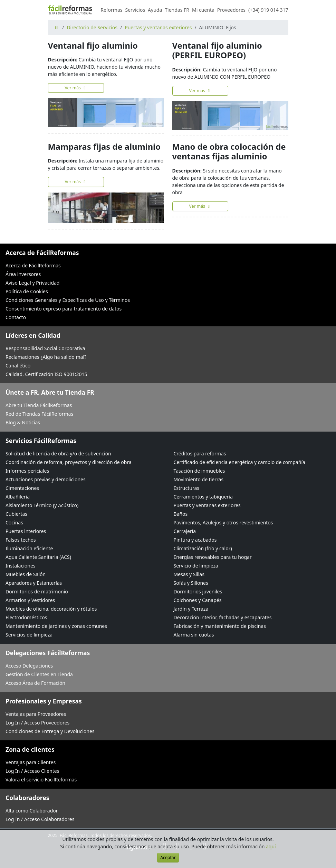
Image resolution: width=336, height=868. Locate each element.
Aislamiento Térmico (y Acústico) (42, 505)
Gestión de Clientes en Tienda (39, 674)
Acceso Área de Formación (35, 683)
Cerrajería (185, 531)
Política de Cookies (27, 291)
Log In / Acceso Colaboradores (40, 819)
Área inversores (23, 274)
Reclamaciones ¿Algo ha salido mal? (46, 357)
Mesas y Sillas (189, 574)
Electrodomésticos (26, 617)
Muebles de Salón (26, 574)
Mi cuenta (203, 10)
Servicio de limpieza (196, 566)
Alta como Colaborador (32, 811)
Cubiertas (16, 514)
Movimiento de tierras (199, 479)
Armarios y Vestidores (30, 600)
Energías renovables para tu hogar (213, 557)
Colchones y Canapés (198, 600)
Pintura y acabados (195, 540)
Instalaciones (21, 566)
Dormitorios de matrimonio (37, 591)
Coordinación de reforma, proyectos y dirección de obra (69, 462)
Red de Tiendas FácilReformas (39, 414)
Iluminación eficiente (29, 548)
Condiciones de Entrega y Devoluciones (50, 731)
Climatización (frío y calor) (203, 548)
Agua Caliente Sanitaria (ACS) (38, 557)
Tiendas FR (177, 10)
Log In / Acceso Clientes (32, 771)
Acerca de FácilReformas (33, 265)
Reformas (111, 10)
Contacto (16, 317)
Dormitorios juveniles (198, 591)
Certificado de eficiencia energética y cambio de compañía (239, 462)
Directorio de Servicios (92, 27)
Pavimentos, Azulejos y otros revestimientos (223, 522)
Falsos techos (21, 540)
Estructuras (186, 488)
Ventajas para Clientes (31, 762)
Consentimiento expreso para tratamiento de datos (64, 309)
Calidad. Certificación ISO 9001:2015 (46, 374)
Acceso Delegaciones (29, 666)
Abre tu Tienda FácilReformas (39, 405)
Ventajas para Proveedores (36, 714)
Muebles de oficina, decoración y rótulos (51, 609)
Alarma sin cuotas (194, 635)
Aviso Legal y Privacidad (32, 283)
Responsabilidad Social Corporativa (45, 348)
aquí (271, 846)
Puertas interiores (26, 531)
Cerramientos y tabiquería (203, 497)
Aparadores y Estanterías (34, 583)
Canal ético (18, 366)
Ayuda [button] (155, 10)
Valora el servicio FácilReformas (41, 780)
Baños (181, 514)
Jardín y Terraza (191, 609)
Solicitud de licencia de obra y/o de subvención (58, 453)
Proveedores (231, 10)
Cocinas (14, 522)
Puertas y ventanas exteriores (158, 27)
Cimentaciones (22, 488)
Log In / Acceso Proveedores (37, 723)
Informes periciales (27, 471)
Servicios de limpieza (29, 635)
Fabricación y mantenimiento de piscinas (220, 626)
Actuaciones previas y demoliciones (46, 479)
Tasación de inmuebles (199, 471)
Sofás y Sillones (191, 583)
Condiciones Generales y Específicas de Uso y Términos (68, 300)
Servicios (135, 10)
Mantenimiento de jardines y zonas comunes (56, 626)
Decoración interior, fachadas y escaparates (223, 617)
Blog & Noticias (23, 422)
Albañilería (18, 497)
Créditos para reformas (200, 453)
